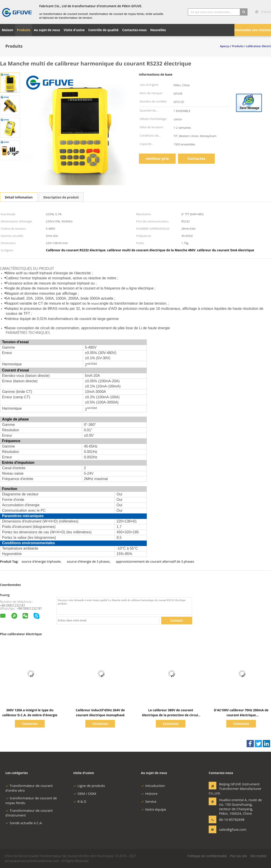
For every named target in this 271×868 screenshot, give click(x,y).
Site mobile (258, 856)
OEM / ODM (85, 793)
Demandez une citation (253, 30)
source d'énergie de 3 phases (88, 561)
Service (149, 801)
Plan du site (238, 856)
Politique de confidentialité (207, 856)
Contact (177, 620)
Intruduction (153, 786)
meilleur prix (157, 159)
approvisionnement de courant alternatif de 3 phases (155, 561)
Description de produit (61, 197)
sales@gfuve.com (233, 829)
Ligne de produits (89, 786)
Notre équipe (153, 809)
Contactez (196, 159)
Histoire (149, 793)
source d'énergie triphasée (41, 561)
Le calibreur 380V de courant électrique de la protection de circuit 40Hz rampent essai (171, 715)
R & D (80, 801)
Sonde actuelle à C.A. (24, 823)
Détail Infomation (19, 197)
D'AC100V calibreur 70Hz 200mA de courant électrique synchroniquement (241, 715)
